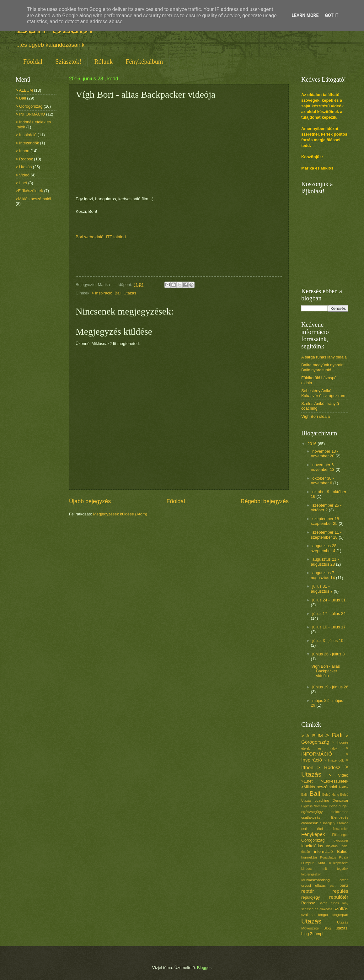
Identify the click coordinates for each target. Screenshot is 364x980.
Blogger (204, 968)
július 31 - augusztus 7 (322, 589)
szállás (341, 909)
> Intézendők (27, 143)
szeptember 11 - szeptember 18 (326, 535)
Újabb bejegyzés (90, 501)
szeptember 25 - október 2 (326, 508)
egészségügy (312, 812)
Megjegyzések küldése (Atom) (120, 514)
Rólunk (103, 62)
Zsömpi (317, 934)
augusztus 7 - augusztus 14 (324, 575)
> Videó (23, 175)
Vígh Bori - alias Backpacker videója (326, 671)
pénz (344, 885)
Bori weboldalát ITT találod (101, 237)
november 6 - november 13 (323, 467)
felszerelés (341, 829)
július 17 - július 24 (329, 614)
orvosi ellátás (313, 886)
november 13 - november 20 (324, 454)
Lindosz (307, 869)
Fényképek (313, 834)
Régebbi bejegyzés (265, 501)
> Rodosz (24, 159)
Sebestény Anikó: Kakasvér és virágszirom (323, 393)
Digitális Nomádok (314, 806)
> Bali (21, 98)
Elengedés (340, 817)
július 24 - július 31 (329, 600)
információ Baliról (331, 851)
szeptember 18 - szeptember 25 (326, 521)
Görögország (313, 840)
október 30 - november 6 (322, 481)
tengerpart (340, 915)
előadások (310, 823)
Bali (118, 293)
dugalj (343, 806)
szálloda (308, 915)
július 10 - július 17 (329, 627)
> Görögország (29, 106)
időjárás (332, 846)
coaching (322, 800)
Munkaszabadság (316, 880)
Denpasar (340, 800)
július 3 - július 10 (328, 641)
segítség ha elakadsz (317, 909)
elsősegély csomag (334, 823)
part (333, 886)
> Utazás (24, 167)
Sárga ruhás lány (334, 903)
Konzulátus (328, 857)
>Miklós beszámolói (33, 199)
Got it (332, 15)
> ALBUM (24, 90)
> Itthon (22, 151)
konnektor (309, 857)
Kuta (321, 863)
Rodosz (308, 903)
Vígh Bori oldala (316, 416)
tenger (323, 915)
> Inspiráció (102, 293)
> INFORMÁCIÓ (30, 114)
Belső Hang (331, 795)
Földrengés (340, 835)
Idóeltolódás (312, 846)
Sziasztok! (68, 62)
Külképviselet (339, 863)
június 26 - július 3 (328, 654)
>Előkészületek (29, 191)
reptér (308, 891)
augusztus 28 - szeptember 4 (325, 548)
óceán (344, 880)
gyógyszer (341, 840)
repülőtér (339, 897)
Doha (333, 806)
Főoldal (33, 62)
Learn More (305, 15)
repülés (340, 891)
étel (320, 829)
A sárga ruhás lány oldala (324, 357)
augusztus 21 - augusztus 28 (325, 562)
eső (304, 829)
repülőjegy (310, 897)
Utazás (130, 293)
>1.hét (21, 183)
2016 (313, 444)
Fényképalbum (144, 62)
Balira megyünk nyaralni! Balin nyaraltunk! (323, 367)
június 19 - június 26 (330, 687)
